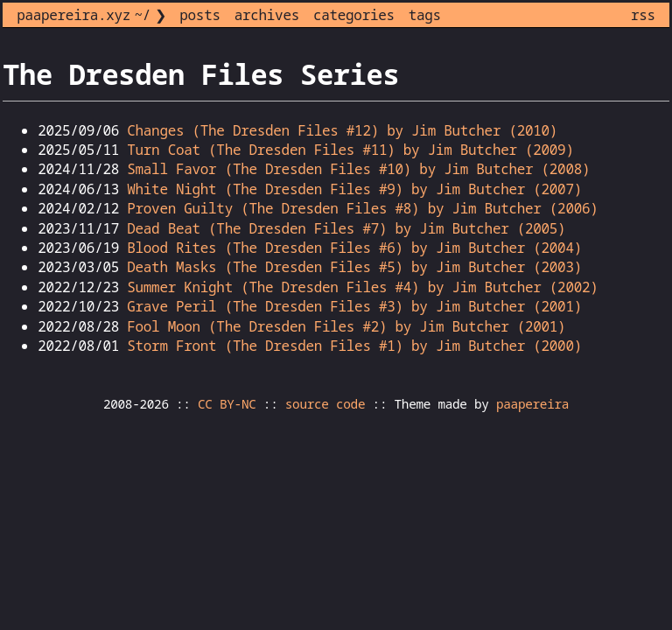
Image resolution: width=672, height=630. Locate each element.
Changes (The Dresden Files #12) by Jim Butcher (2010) (342, 130)
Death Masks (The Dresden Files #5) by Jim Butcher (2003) (354, 267)
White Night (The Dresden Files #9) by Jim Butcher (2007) (354, 189)
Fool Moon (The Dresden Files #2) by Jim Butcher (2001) (346, 326)
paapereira (532, 404)
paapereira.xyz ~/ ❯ (91, 15)
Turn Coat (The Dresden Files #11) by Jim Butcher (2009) (350, 150)
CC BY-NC (227, 404)
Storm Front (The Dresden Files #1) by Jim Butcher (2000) (354, 346)
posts (199, 15)
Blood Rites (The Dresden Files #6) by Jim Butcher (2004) (354, 248)
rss (643, 15)
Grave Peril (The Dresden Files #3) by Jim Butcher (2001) (354, 306)
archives (267, 15)
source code (325, 404)
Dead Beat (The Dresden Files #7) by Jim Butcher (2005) (346, 228)
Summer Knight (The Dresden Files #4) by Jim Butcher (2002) (362, 287)
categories (354, 15)
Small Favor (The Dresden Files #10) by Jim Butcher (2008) (358, 169)
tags (425, 15)
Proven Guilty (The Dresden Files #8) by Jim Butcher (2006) (362, 208)
